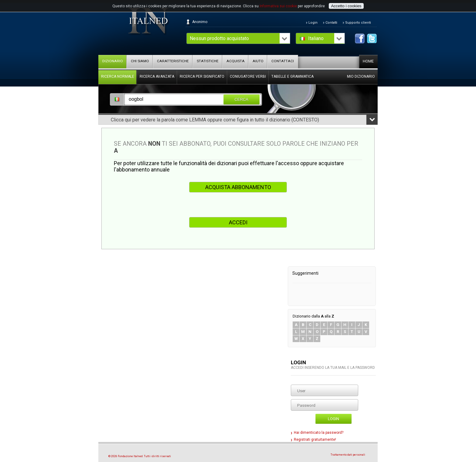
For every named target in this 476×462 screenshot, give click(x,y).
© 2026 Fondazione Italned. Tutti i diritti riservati (140, 456)
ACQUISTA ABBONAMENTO (238, 187)
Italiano (316, 38)
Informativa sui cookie (278, 6)
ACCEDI (238, 222)
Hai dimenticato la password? (319, 433)
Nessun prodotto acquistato (219, 38)
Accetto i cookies (346, 6)
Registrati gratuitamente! (315, 440)
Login (333, 419)
